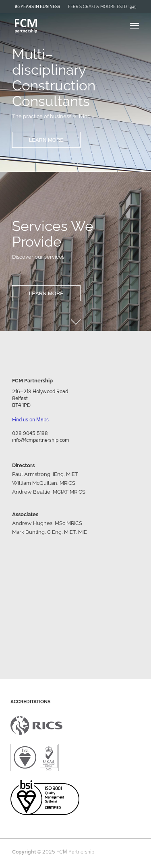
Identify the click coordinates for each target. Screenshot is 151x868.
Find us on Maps (30, 420)
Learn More (46, 140)
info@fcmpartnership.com (41, 440)
